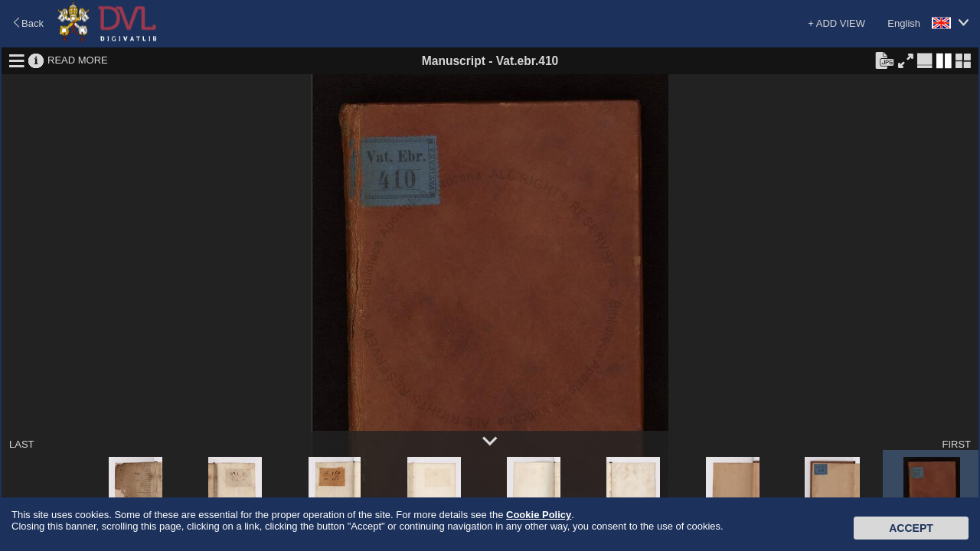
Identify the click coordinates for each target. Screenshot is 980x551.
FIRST (956, 444)
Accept (911, 528)
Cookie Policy (539, 515)
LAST (22, 444)
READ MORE (78, 60)
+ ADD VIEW (836, 23)
